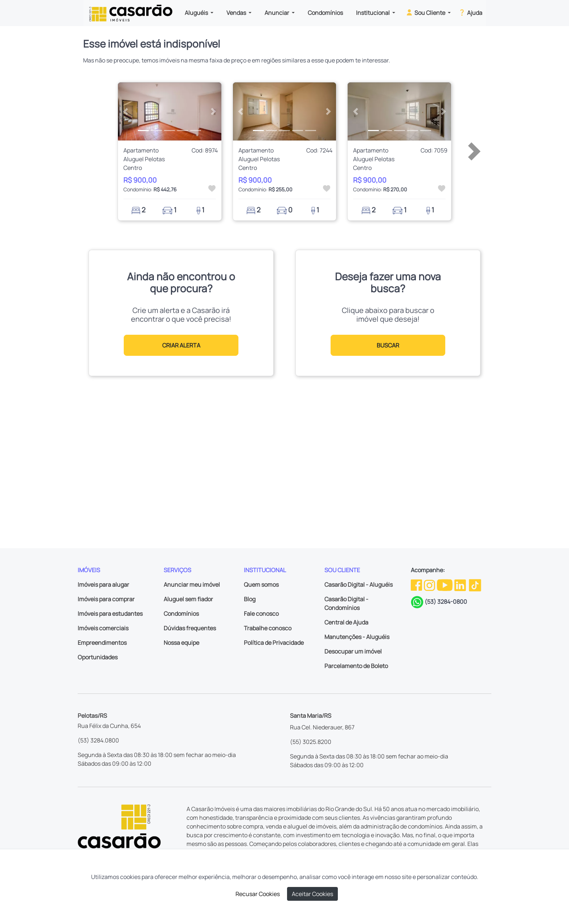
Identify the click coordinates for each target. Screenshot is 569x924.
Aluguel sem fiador (188, 599)
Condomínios (325, 13)
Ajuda (470, 12)
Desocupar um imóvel (353, 651)
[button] (126, 111)
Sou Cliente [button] (426, 12)
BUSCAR (388, 345)
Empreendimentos (102, 643)
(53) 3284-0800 (446, 602)
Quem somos (261, 585)
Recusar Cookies (258, 894)
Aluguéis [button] (197, 13)
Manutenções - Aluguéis (357, 637)
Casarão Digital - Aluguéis (359, 585)
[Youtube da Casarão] (445, 585)
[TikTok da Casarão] (475, 585)
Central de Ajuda (346, 622)
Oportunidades (98, 657)
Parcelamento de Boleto (356, 666)
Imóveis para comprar (106, 599)
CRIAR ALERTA (181, 345)
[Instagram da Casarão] (430, 585)
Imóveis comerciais (103, 628)
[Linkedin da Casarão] (461, 585)
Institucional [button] (373, 13)
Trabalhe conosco (268, 628)
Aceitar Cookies (312, 894)
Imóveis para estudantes (110, 614)
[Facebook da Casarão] (417, 585)
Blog (250, 599)
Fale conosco (261, 614)
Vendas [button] (237, 13)
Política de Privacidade (274, 643)
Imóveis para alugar (103, 585)
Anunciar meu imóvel (192, 585)
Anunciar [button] (277, 13)
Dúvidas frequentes (190, 628)
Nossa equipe (181, 643)
